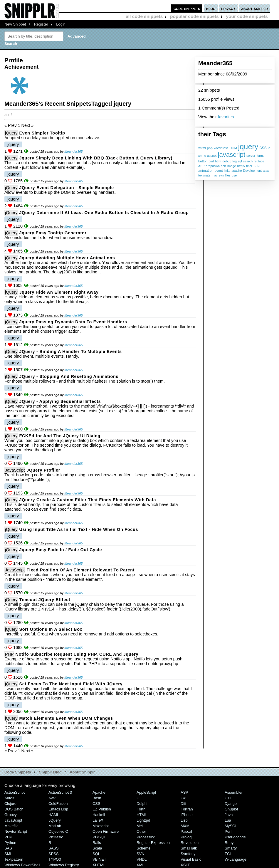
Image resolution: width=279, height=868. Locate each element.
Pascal (186, 831)
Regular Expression (153, 843)
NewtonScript (16, 831)
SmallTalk (189, 848)
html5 (241, 166)
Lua (228, 820)
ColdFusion (58, 804)
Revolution (190, 843)
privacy (228, 8)
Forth (141, 809)
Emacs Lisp (58, 809)
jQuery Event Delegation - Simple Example (66, 188)
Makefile (11, 826)
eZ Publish (102, 809)
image (232, 166)
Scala (97, 848)
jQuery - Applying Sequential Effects (60, 401)
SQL (96, 854)
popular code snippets (194, 16)
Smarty (231, 848)
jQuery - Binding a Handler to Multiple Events (70, 351)
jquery (248, 147)
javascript (232, 155)
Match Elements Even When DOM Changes (66, 718)
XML (141, 865)
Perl (228, 831)
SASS (54, 848)
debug (227, 161)
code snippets (187, 8)
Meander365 (73, 152)
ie (269, 148)
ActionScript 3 (60, 792)
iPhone (187, 815)
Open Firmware (106, 831)
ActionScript (15, 792)
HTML (142, 815)
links (227, 171)
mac (214, 175)
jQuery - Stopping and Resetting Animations (69, 376)
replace (259, 161)
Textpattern (14, 859)
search (248, 161)
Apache (99, 792)
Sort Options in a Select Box (51, 629)
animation (206, 171)
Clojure (10, 804)
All (7, 115)
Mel (140, 826)
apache (237, 171)
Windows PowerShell (22, 865)
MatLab (55, 826)
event (219, 171)
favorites (226, 117)
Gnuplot (231, 809)
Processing (146, 837)
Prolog (186, 837)
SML (8, 854)
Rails (97, 843)
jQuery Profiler (43, 470)
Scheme (144, 848)
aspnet (212, 156)
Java (229, 815)
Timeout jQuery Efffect (45, 600)
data (257, 166)
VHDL (142, 859)
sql (240, 161)
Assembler (234, 792)
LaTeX (98, 820)
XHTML (99, 865)
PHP (9, 654)
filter (249, 166)
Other (141, 831)
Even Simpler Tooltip (42, 133)
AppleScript (146, 792)
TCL (228, 854)
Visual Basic (191, 859)
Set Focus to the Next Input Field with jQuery (71, 684)
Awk (52, 798)
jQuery (11, 133)
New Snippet (15, 24)
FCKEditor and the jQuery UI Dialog (60, 436)
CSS (96, 804)
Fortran (187, 809)
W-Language (236, 859)
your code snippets (247, 16)
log (235, 161)
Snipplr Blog (50, 772)
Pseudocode (235, 837)
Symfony (188, 854)
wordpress (221, 148)
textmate (204, 175)
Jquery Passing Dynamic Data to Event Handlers (73, 322)
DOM (233, 148)
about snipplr (254, 8)
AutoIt (9, 798)
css (263, 147)
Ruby (229, 843)
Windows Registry (64, 865)
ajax (266, 171)
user (235, 175)
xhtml (202, 148)
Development (253, 171)
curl (211, 161)
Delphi (142, 804)
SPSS (54, 854)
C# (183, 798)
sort (223, 166)
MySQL (231, 826)
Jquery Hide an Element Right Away (59, 292)
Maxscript (101, 826)
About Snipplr (82, 772)
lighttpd (143, 820)
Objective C (58, 831)
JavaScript (15, 470)
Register (41, 24)
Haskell (99, 815)
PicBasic (56, 837)
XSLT (185, 865)
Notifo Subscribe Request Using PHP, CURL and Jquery (77, 654)
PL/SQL (99, 837)
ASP (201, 166)
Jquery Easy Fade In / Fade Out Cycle (60, 550)
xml (201, 156)
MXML (186, 826)
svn (221, 175)
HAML (54, 815)
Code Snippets (18, 772)
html (218, 161)
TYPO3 (55, 859)
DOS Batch (14, 809)
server (251, 156)
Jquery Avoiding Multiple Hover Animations (67, 258)
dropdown (213, 166)
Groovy (11, 815)
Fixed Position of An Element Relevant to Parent (80, 570)
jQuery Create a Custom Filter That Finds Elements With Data (88, 500)
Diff (183, 804)
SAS (8, 848)
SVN (141, 854)
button (203, 161)
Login (61, 24)
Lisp (184, 820)
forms (260, 156)
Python (10, 843)
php (210, 148)
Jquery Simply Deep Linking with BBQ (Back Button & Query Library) (96, 158)
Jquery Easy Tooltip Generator (53, 233)
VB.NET (99, 859)
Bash (97, 798)
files (228, 175)
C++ (228, 798)
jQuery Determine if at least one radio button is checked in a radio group (104, 213)
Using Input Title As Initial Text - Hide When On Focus (79, 529)
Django (231, 804)
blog (211, 8)
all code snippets (144, 16)
